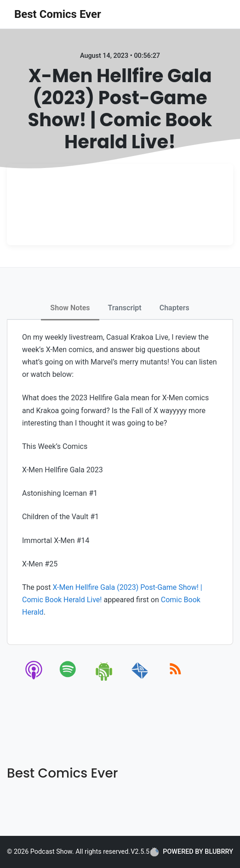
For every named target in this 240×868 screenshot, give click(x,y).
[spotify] (70, 679)
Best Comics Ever (58, 14)
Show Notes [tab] (70, 308)
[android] (105, 679)
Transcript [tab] (125, 308)
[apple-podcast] (34, 679)
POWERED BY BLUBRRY (191, 852)
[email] (140, 679)
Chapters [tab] (174, 308)
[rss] (175, 679)
